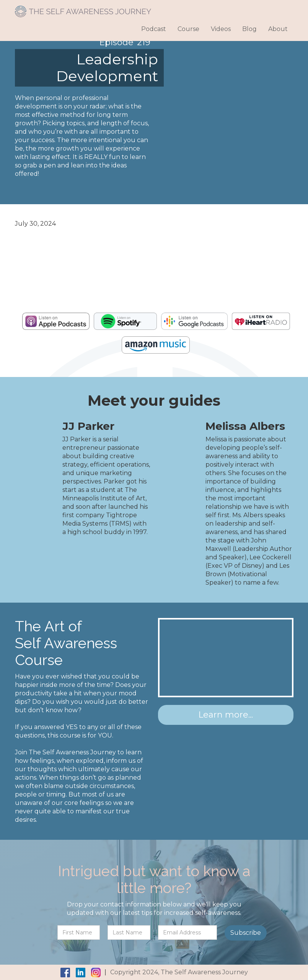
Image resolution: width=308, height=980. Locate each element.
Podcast (154, 29)
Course (188, 29)
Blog (249, 29)
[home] (83, 9)
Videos (221, 29)
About (278, 29)
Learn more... (226, 715)
